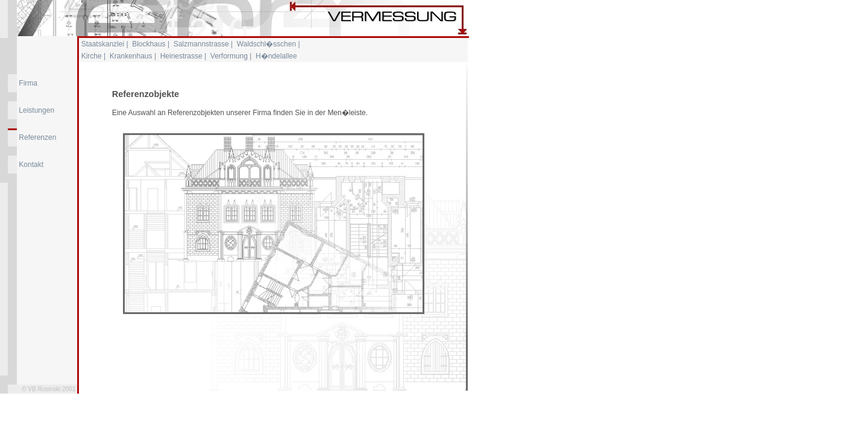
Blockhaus (149, 44)
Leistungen (36, 110)
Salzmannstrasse (201, 44)
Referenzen (37, 137)
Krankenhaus (131, 56)
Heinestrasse (181, 56)
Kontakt (31, 165)
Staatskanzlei (103, 44)
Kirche (92, 56)
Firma (28, 83)
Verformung (229, 56)
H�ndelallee (276, 56)
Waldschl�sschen (266, 44)
